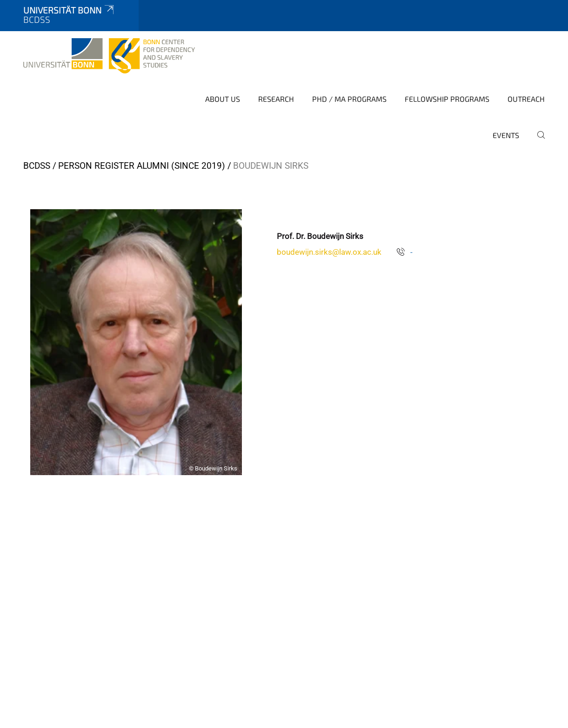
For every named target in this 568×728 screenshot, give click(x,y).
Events (506, 135)
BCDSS (37, 166)
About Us (223, 99)
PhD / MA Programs (349, 99)
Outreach (526, 99)
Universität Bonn (69, 10)
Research (276, 99)
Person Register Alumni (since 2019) (142, 166)
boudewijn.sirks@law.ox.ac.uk (329, 252)
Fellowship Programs (447, 99)
